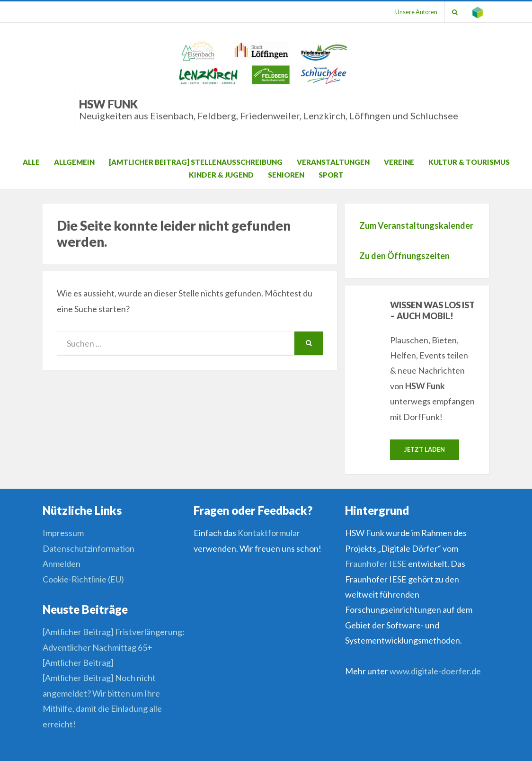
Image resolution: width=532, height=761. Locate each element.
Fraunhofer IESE (376, 564)
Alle (31, 162)
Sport (331, 175)
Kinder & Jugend (221, 175)
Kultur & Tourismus (469, 162)
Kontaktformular (269, 533)
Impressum (63, 533)
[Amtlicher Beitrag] (78, 663)
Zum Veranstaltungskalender (416, 225)
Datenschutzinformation (89, 548)
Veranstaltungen (333, 162)
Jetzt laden (425, 449)
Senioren (286, 175)
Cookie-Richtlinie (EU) (83, 579)
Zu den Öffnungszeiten (404, 256)
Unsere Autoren (416, 12)
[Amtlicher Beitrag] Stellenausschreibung (196, 162)
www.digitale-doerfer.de (435, 671)
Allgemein (74, 162)
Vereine (399, 162)
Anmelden (62, 564)
